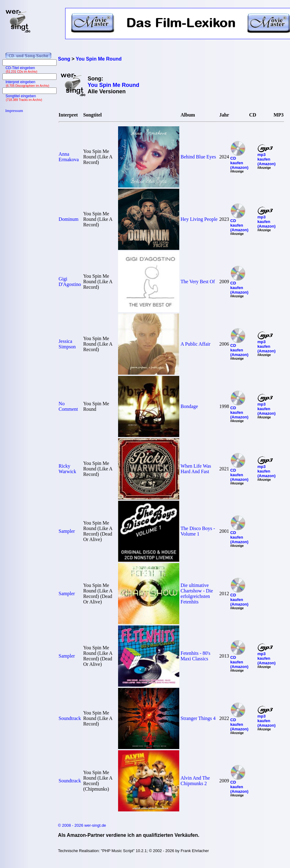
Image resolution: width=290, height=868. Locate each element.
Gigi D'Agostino (70, 282)
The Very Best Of (198, 282)
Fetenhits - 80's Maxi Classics (195, 656)
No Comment (68, 406)
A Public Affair (195, 344)
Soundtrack (70, 718)
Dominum (69, 219)
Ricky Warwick (67, 469)
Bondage (189, 406)
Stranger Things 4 (198, 718)
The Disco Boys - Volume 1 (198, 531)
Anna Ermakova (69, 157)
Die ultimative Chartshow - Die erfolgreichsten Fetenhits (197, 594)
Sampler (67, 531)
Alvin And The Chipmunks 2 (195, 781)
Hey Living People (199, 219)
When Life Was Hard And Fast (196, 469)
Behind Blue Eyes (198, 157)
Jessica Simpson (67, 344)
